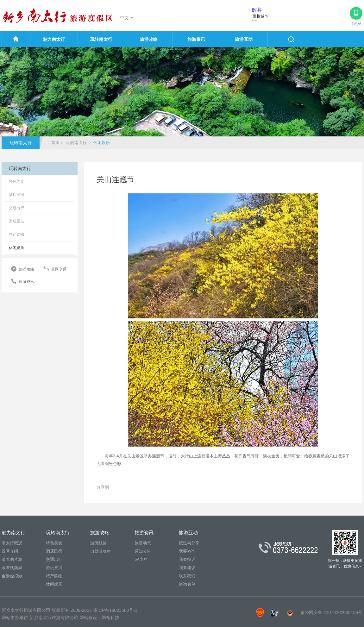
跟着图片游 (12, 559)
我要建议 (187, 568)
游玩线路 (98, 543)
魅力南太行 (54, 39)
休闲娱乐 (16, 248)
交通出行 (16, 208)
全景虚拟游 (12, 576)
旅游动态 (143, 543)
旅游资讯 (196, 39)
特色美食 (16, 181)
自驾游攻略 (100, 551)
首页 (55, 143)
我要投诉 (187, 559)
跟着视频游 (12, 568)
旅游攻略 (149, 39)
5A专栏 (141, 559)
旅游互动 (244, 39)
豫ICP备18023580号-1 (115, 610)
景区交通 (55, 269)
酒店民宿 (16, 195)
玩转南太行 (101, 39)
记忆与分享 (189, 543)
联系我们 (187, 576)
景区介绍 (10, 551)
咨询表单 (187, 584)
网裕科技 (110, 618)
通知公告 (143, 551)
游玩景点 (16, 221)
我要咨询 (187, 551)
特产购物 (16, 235)
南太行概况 (12, 543)
